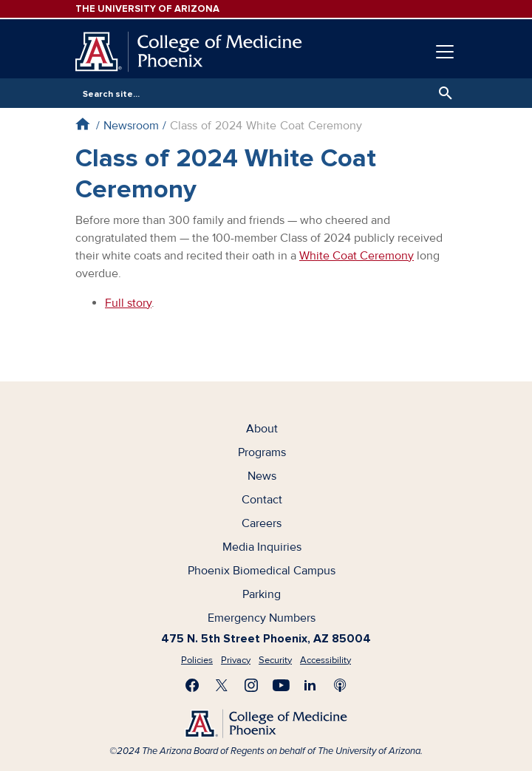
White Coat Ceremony (357, 256)
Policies (197, 660)
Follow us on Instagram (251, 685)
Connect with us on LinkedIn (310, 685)
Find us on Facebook (192, 685)
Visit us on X (222, 685)
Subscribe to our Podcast (340, 685)
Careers (262, 523)
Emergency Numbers (262, 618)
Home (82, 124)
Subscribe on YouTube (281, 685)
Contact (262, 500)
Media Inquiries (262, 547)
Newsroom (131, 126)
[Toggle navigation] (445, 52)
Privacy (236, 660)
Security (275, 660)
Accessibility (325, 660)
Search (442, 93)
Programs (262, 452)
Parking (262, 594)
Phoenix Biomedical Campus (262, 571)
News (262, 476)
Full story (128, 303)
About (262, 429)
